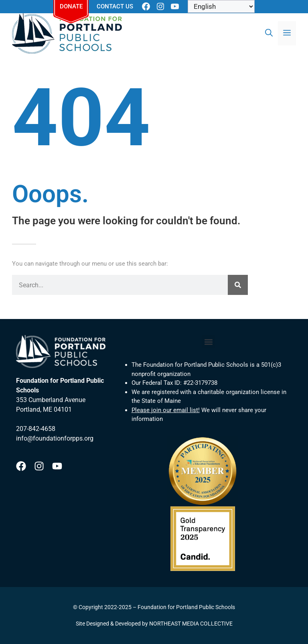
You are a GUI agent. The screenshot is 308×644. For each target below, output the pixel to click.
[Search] (238, 285)
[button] (208, 342)
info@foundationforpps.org (55, 438)
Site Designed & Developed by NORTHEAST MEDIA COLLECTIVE (154, 624)
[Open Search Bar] (269, 33)
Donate (71, 6)
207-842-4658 (36, 429)
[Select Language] (221, 6)
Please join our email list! (166, 410)
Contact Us (115, 6)
